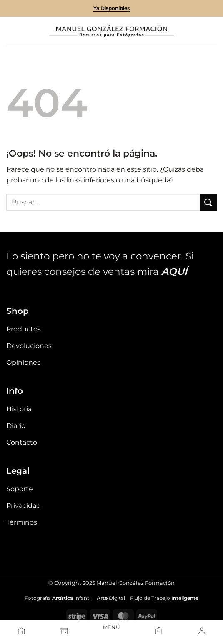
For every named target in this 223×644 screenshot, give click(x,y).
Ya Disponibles (111, 8)
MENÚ (111, 627)
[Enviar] (208, 202)
